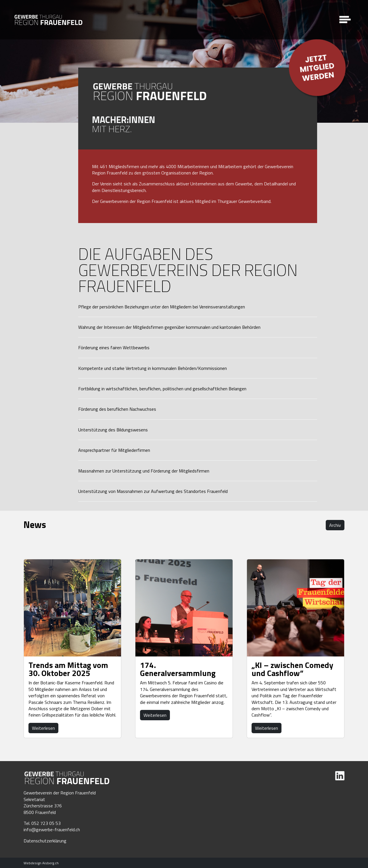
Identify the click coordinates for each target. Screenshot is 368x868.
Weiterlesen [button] (43, 728)
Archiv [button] (335, 525)
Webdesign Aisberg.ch (41, 863)
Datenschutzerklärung (45, 841)
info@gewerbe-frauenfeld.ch (52, 829)
